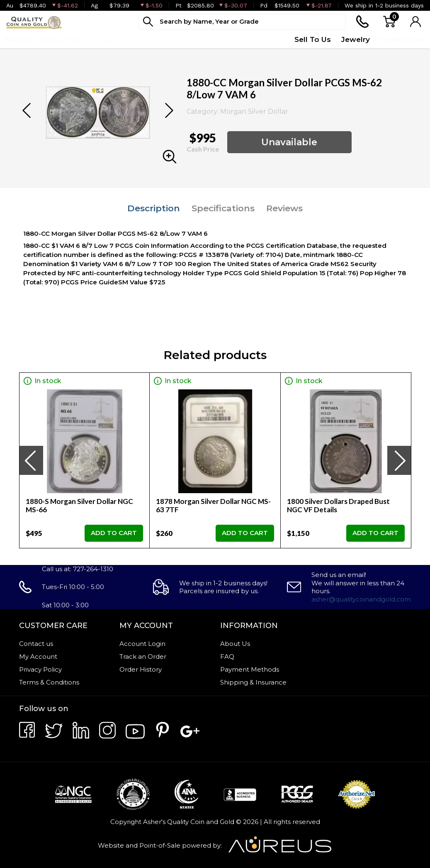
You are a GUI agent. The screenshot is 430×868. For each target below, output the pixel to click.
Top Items (209, 39)
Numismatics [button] (65, 39)
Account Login (142, 644)
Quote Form (261, 39)
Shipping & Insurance (253, 682)
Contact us (36, 644)
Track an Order (143, 657)
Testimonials (402, 39)
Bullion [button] (18, 39)
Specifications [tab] (223, 208)
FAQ (227, 657)
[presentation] (31, 460)
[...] (242, 22)
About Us (235, 644)
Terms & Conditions (49, 682)
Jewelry (356, 39)
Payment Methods (250, 669)
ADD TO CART (114, 533)
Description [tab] (154, 208)
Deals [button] (169, 39)
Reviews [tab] (284, 208)
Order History (141, 669)
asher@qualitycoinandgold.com (361, 599)
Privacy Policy (40, 669)
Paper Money (124, 39)
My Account (38, 657)
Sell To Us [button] (313, 39)
